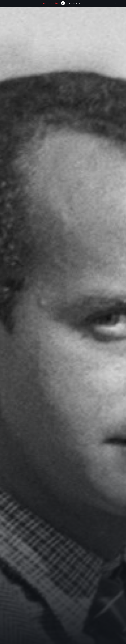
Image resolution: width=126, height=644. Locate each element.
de (116, 3)
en (119, 3)
